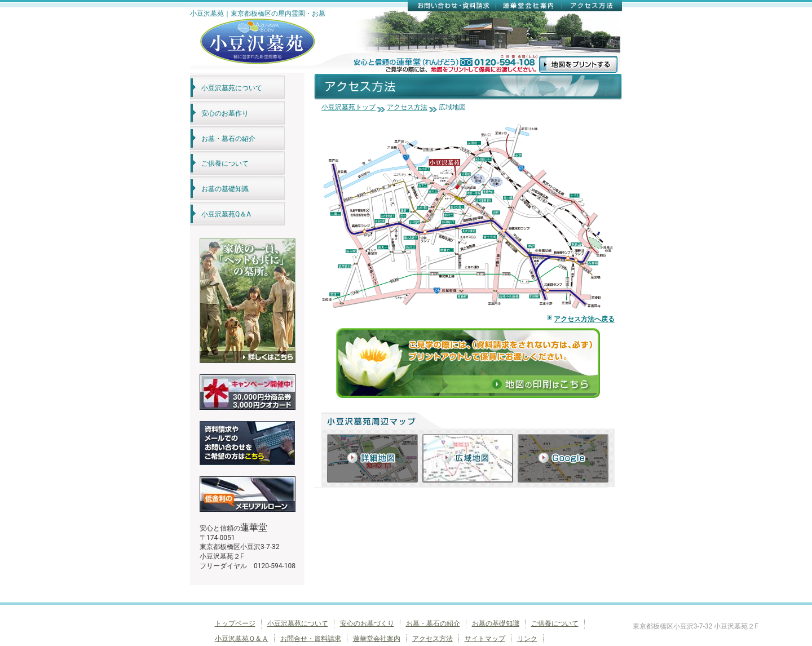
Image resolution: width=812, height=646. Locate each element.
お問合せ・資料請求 (311, 639)
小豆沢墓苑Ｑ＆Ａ (242, 639)
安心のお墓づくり (367, 623)
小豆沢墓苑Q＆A (226, 214)
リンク (527, 639)
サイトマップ (485, 639)
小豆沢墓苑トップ (348, 107)
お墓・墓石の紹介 (228, 139)
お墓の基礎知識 (225, 189)
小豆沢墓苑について (232, 88)
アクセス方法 (407, 107)
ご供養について (225, 163)
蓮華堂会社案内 (377, 639)
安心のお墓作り (225, 113)
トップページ (235, 623)
